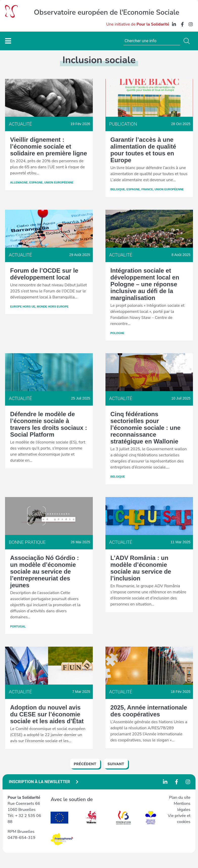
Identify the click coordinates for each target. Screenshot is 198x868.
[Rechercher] (188, 41)
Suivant (116, 764)
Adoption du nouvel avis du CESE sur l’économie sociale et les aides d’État (47, 714)
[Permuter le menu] (8, 41)
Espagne (36, 182)
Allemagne (19, 182)
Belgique (118, 189)
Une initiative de (138, 24)
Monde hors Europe (53, 307)
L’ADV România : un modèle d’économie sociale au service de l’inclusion (141, 568)
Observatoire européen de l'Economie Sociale (107, 12)
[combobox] (152, 41)
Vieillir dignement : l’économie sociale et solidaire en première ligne (49, 146)
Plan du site (180, 797)
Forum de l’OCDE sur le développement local (44, 274)
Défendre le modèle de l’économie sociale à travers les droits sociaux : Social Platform (49, 424)
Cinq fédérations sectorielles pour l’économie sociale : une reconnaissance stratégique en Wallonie (146, 428)
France (147, 189)
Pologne (117, 333)
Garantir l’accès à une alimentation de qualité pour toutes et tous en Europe (143, 150)
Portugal (18, 626)
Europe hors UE (23, 307)
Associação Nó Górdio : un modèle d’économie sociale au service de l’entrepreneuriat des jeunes (45, 571)
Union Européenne (59, 182)
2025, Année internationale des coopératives (149, 711)
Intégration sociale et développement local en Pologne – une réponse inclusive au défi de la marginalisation (145, 284)
